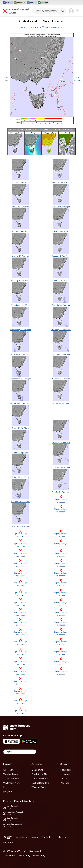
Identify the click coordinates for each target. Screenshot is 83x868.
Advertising (22, 837)
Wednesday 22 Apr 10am (20, 354)
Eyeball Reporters (40, 783)
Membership (38, 770)
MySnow (8, 792)
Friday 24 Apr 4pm (20, 453)
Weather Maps (10, 774)
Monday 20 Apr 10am (20, 280)
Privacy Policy (24, 856)
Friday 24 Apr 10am (20, 428)
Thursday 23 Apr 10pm (61, 379)
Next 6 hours (78, 79)
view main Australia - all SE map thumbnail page (42, 27)
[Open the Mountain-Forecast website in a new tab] (20, 3)
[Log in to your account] (71, 11)
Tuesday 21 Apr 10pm (20, 305)
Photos (7, 787)
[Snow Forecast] (16, 11)
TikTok (64, 779)
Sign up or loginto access (61, 499)
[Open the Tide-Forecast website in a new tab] (32, 3)
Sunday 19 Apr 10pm (20, 231)
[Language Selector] (20, 752)
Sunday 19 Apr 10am (20, 182)
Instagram (65, 774)
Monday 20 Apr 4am (20, 256)
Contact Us (48, 837)
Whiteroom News (12, 783)
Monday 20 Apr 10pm (61, 207)
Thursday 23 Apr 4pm (61, 354)
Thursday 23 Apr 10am (61, 330)
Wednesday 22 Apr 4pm (20, 379)
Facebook (65, 770)
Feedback (8, 842)
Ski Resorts (9, 770)
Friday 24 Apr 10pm (20, 477)
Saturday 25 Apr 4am (20, 502)
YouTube (65, 783)
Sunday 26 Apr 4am (61, 492)
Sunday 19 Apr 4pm (20, 207)
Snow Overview (11, 779)
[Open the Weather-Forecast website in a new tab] (43, 3)
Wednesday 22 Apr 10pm (20, 403)
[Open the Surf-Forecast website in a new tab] (8, 3)
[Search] (63, 11)
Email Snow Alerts (40, 774)
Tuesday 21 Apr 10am (61, 256)
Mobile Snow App (40, 779)
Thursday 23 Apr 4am (61, 305)
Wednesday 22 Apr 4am (20, 330)
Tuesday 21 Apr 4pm (61, 280)
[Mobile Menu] (78, 11)
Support (35, 837)
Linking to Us (63, 837)
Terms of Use (9, 856)
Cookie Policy (39, 856)
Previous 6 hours (6, 79)
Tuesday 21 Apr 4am (61, 231)
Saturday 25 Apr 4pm (61, 443)
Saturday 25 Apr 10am (20, 526)
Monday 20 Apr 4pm (61, 182)
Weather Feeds (39, 787)
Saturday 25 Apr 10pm (61, 467)
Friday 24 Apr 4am (61, 403)
